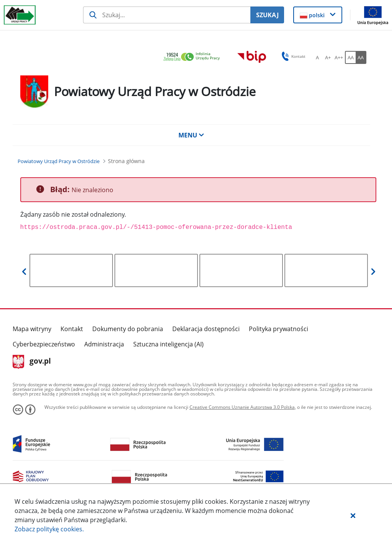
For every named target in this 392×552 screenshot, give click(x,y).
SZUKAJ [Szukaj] (267, 15)
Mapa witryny (32, 329)
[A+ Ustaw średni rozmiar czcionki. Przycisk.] (328, 57)
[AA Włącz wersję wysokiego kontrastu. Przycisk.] (361, 57)
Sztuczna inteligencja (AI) (168, 344)
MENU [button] (191, 135)
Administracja (104, 344)
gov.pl (32, 362)
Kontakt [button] (292, 56)
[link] (194, 57)
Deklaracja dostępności (206, 329)
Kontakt (72, 329)
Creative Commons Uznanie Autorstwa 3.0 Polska (242, 407)
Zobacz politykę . (49, 529)
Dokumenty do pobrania (128, 329)
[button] (353, 515)
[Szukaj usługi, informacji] (167, 15)
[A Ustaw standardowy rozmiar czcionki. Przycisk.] (317, 57)
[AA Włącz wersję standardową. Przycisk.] (350, 57)
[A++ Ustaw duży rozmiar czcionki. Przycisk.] (339, 57)
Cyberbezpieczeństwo (44, 344)
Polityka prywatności (278, 329)
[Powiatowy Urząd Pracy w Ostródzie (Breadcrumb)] (59, 161)
